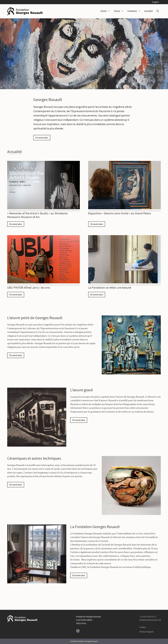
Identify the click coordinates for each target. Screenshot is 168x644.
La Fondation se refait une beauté (110, 288)
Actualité (149, 11)
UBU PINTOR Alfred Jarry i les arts (29, 288)
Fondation (135, 11)
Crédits (143, 627)
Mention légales (147, 632)
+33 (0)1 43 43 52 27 (148, 617)
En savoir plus (42, 138)
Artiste (106, 11)
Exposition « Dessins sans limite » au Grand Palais (120, 213)
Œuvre (120, 11)
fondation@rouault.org (150, 620)
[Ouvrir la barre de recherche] (158, 11)
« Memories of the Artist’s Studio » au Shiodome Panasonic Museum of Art (37, 215)
